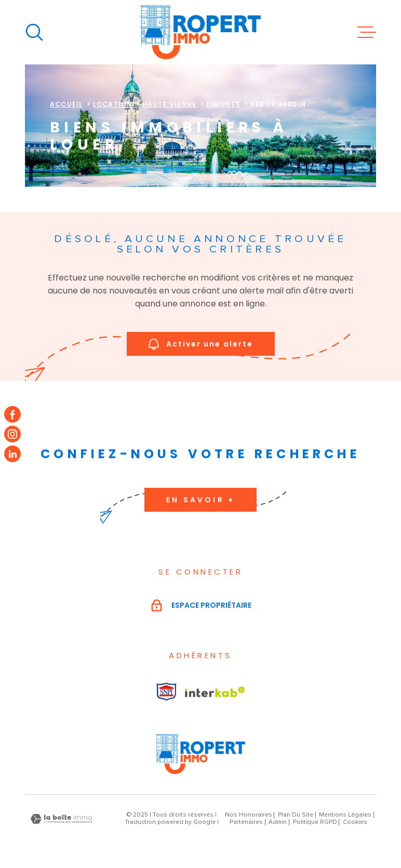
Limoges (224, 104)
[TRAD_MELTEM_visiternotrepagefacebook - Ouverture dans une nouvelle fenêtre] (12, 414)
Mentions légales (345, 815)
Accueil (66, 104)
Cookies (355, 822)
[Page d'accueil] (200, 32)
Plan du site (296, 815)
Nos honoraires (249, 815)
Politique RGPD (315, 822)
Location (113, 104)
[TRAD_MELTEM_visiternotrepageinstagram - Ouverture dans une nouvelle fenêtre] (12, 434)
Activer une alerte (201, 344)
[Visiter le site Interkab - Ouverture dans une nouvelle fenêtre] (166, 692)
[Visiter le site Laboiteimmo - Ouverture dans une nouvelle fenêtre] (61, 819)
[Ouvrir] (34, 32)
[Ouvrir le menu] (367, 32)
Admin (278, 822)
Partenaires (246, 822)
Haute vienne (169, 104)
